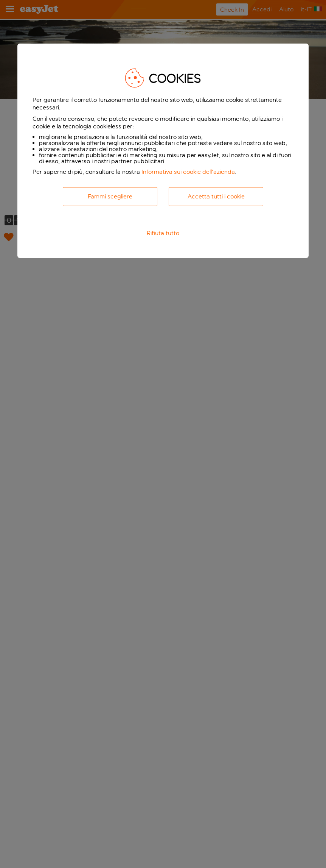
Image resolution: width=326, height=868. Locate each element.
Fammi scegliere (110, 196)
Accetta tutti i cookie (216, 196)
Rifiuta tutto (163, 233)
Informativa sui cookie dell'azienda (188, 172)
